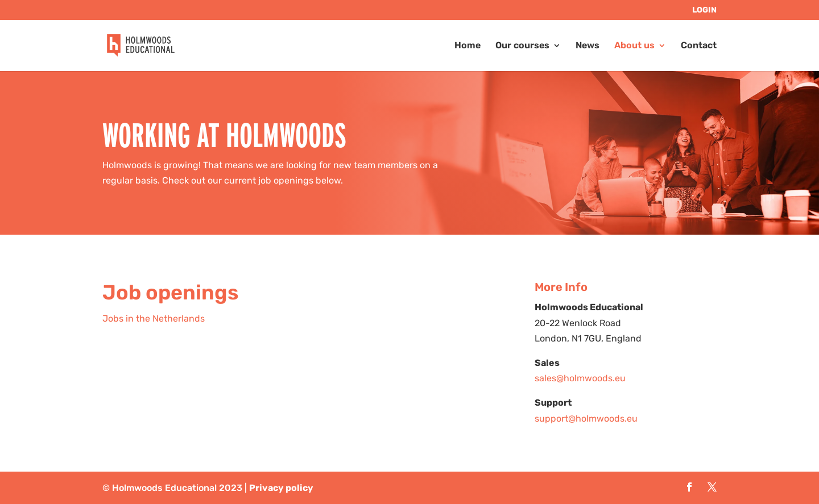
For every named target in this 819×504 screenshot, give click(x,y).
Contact (699, 46)
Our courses (522, 46)
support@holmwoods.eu (586, 418)
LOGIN (704, 11)
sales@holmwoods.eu (580, 378)
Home (468, 46)
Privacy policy (281, 488)
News (588, 46)
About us (634, 46)
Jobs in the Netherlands (154, 318)
